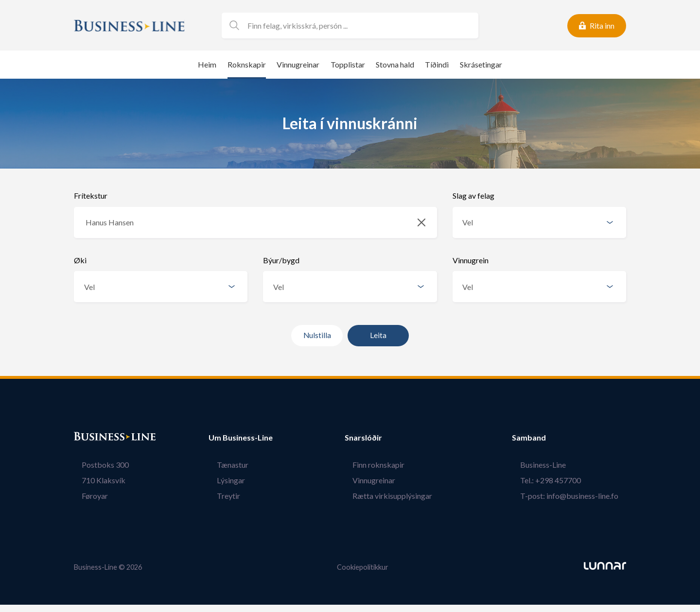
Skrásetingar (481, 64)
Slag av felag (473, 195)
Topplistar (348, 64)
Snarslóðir (379, 438)
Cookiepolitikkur (363, 567)
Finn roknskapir (387, 465)
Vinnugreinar (298, 64)
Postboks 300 (97, 465)
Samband (545, 438)
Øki (80, 260)
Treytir (220, 496)
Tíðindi (437, 64)
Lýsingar (223, 480)
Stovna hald (395, 64)
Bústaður (91, 438)
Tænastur (224, 465)
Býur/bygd (281, 260)
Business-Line (551, 465)
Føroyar (87, 496)
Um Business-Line (241, 438)
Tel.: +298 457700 (558, 480)
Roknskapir (247, 64)
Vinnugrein (471, 260)
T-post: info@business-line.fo (577, 496)
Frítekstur (91, 195)
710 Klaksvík (96, 480)
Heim (207, 64)
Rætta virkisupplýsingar (401, 496)
